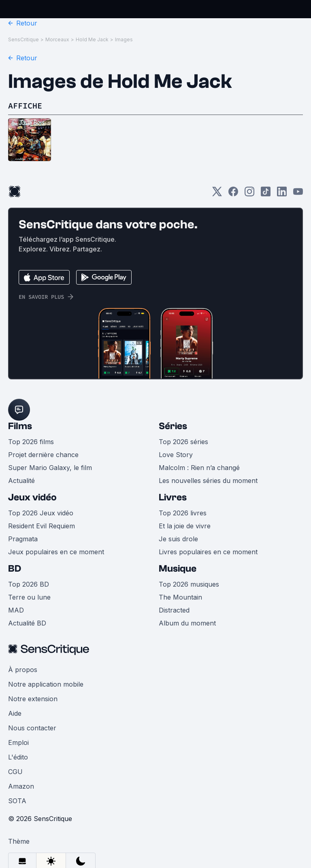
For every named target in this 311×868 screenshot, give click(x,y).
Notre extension (33, 699)
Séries (173, 426)
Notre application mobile (46, 684)
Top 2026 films (31, 442)
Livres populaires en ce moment (208, 552)
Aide (15, 713)
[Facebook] (233, 194)
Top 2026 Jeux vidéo (41, 513)
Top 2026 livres (183, 513)
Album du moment (187, 623)
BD (15, 569)
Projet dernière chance (43, 455)
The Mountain (180, 597)
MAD (16, 610)
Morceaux (57, 39)
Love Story (176, 455)
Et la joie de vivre (185, 526)
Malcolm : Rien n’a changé (199, 468)
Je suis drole (178, 539)
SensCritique (23, 39)
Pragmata (23, 539)
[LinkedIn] (282, 194)
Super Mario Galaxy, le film (50, 468)
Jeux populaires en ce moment (56, 552)
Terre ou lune (29, 597)
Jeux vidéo (32, 497)
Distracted (174, 610)
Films (20, 426)
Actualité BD (27, 623)
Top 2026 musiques (189, 584)
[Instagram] (249, 194)
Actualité (21, 481)
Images (124, 39)
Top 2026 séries (183, 442)
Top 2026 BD (29, 584)
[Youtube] (298, 194)
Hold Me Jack (92, 39)
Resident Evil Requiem (42, 526)
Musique (178, 569)
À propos (23, 670)
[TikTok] (266, 194)
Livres (173, 497)
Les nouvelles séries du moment (208, 481)
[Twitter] (217, 194)
